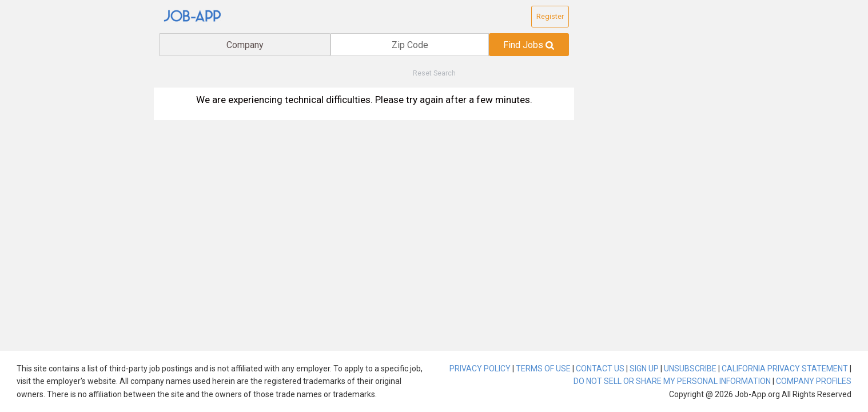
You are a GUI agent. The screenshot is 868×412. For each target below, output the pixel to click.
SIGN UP (644, 369)
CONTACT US (600, 369)
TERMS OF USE (543, 369)
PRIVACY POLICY (480, 369)
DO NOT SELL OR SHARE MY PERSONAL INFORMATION (672, 381)
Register (550, 16)
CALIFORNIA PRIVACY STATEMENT (785, 369)
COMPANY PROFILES (814, 381)
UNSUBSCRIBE (690, 369)
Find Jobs (529, 45)
